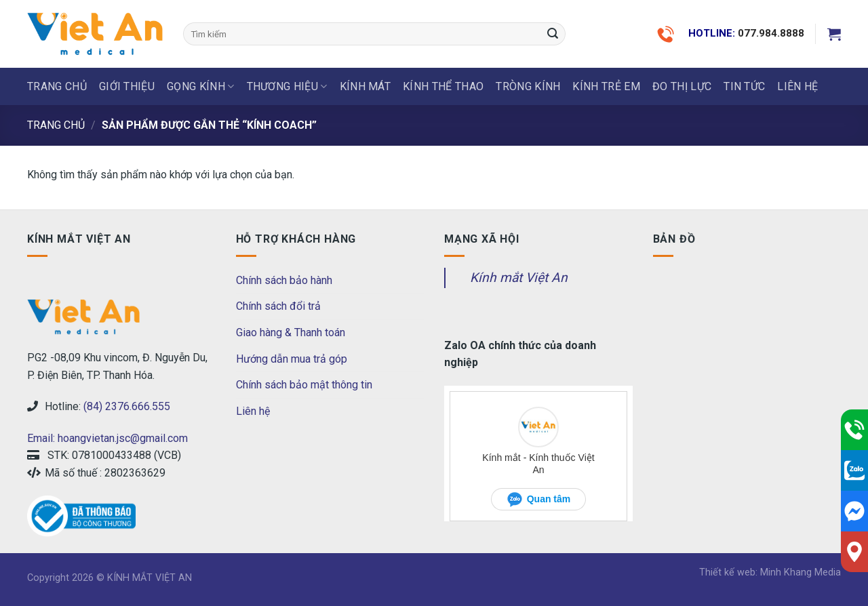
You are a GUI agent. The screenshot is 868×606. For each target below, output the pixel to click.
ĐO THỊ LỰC (682, 86)
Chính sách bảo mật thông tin (304, 385)
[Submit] (553, 34)
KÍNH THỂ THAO (443, 86)
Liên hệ (253, 411)
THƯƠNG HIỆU (287, 87)
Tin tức (744, 86)
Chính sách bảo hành (284, 280)
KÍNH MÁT (366, 86)
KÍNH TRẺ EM (606, 86)
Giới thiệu (127, 86)
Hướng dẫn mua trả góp (292, 359)
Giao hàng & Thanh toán (291, 332)
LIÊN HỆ (797, 86)
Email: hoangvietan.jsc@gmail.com (107, 438)
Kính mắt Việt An (519, 278)
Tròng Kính (528, 86)
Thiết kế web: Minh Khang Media (770, 572)
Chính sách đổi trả (278, 306)
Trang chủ (57, 86)
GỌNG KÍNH (200, 87)
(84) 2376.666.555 (127, 406)
